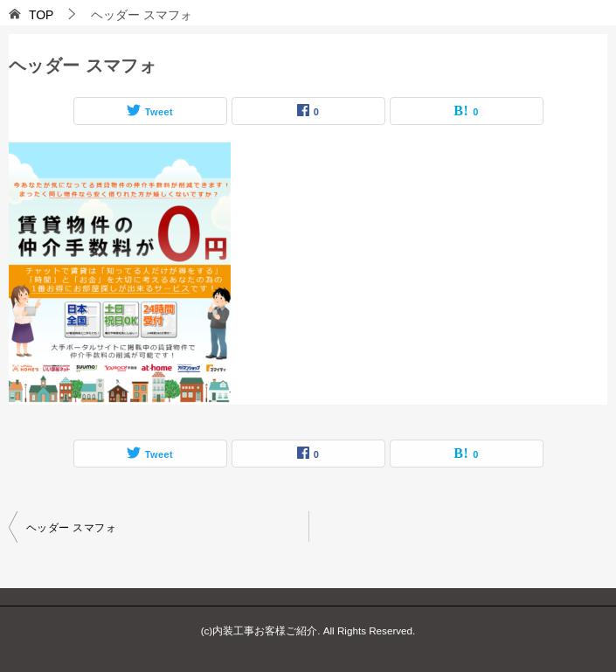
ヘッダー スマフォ (71, 528)
